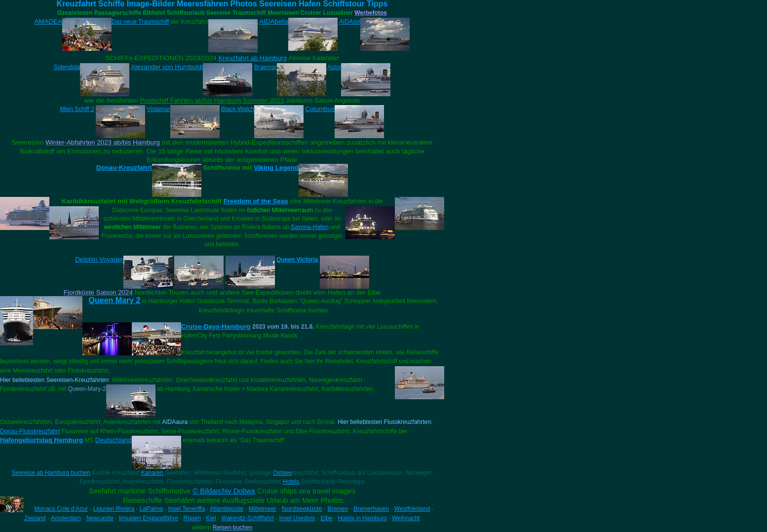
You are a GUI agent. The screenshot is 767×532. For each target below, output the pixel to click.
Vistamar (159, 109)
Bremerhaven (371, 509)
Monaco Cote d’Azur (61, 509)
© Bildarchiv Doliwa (224, 491)
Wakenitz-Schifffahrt (248, 518)
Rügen (192, 518)
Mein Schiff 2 (77, 109)
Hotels (291, 482)
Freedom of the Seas (256, 201)
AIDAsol (350, 22)
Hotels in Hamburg (362, 518)
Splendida (67, 67)
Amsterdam (66, 518)
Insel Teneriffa (187, 509)
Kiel (211, 518)
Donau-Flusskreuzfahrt (30, 431)
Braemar (266, 67)
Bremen (338, 509)
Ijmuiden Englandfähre (149, 518)
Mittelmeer (263, 509)
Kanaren (152, 473)
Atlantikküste (227, 509)
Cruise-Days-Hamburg (216, 326)
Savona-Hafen (310, 227)
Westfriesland (412, 509)
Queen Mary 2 (115, 300)
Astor (334, 67)
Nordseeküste (302, 509)
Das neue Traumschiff (140, 22)
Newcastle (100, 518)
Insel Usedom (297, 518)
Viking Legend (276, 168)
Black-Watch (238, 109)
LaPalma (151, 509)
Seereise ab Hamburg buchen (51, 473)
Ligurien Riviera (114, 509)
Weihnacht (406, 518)
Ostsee (282, 473)
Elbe (326, 518)
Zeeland (35, 518)
